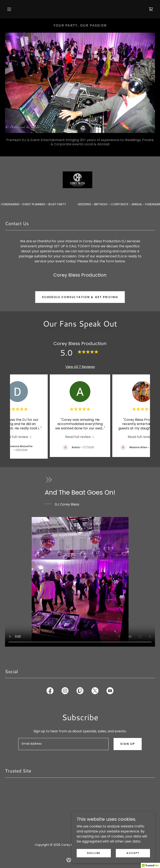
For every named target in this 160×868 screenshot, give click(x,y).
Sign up (128, 744)
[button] (9, 9)
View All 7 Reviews (80, 367)
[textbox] (63, 744)
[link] (151, 9)
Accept (133, 853)
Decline (94, 853)
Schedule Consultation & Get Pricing (80, 297)
